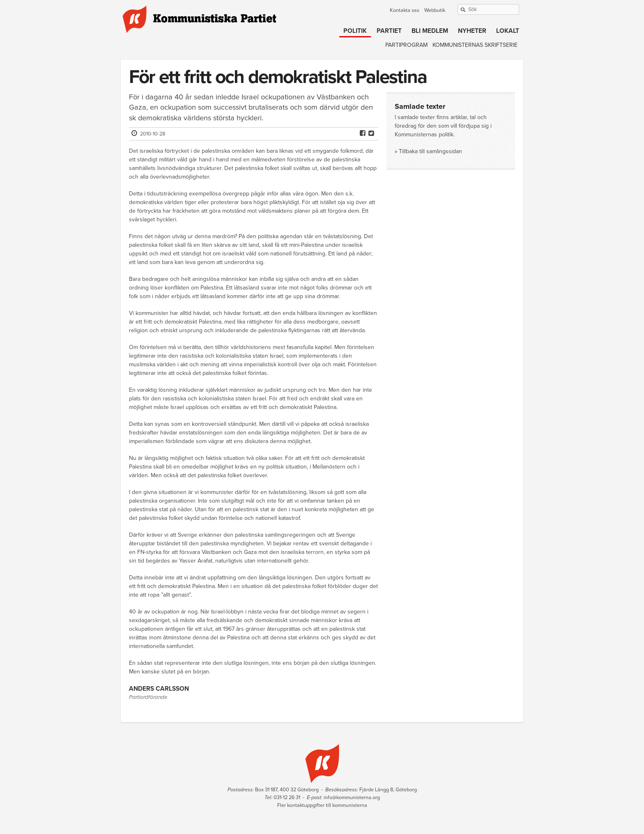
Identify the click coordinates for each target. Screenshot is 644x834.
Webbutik (435, 10)
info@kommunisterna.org (352, 797)
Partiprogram (406, 45)
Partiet (389, 31)
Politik (355, 31)
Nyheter (472, 31)
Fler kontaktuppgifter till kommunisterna (322, 805)
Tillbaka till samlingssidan (430, 151)
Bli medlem (430, 31)
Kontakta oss (405, 10)
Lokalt (508, 31)
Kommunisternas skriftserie (475, 45)
